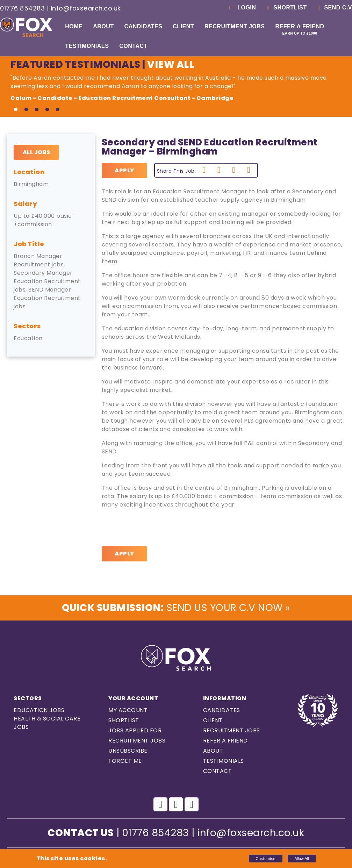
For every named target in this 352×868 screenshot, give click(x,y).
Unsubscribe (128, 751)
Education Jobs (39, 710)
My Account (128, 710)
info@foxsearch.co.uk (86, 8)
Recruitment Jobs (235, 26)
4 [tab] (47, 110)
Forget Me (125, 761)
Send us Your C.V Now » (176, 608)
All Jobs (37, 152)
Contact (133, 46)
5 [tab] (58, 110)
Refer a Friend (300, 29)
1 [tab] (16, 110)
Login (241, 8)
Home (74, 26)
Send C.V (334, 8)
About (103, 26)
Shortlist (286, 8)
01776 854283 (22, 8)
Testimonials (87, 46)
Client (183, 26)
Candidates (143, 26)
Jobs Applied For (135, 730)
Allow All (302, 859)
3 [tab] (37, 110)
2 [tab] (26, 110)
